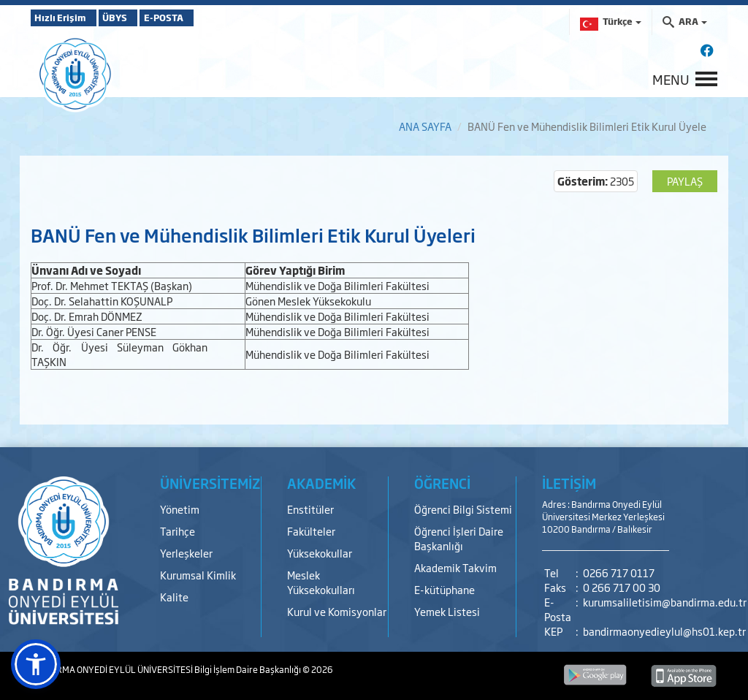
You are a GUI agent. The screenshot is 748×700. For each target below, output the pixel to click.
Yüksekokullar (320, 553)
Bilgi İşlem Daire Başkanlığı (248, 669)
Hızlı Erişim (67, 18)
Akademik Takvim (455, 567)
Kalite (174, 597)
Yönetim (180, 509)
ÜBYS (138, 18)
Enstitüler (310, 509)
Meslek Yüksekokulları (321, 582)
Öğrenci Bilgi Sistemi (463, 509)
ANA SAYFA (425, 126)
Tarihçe (178, 531)
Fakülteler (311, 531)
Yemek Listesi (447, 611)
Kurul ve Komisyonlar (337, 611)
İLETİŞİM (569, 483)
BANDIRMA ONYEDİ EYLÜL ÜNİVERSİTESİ (112, 669)
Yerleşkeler (186, 553)
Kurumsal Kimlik (198, 575)
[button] (36, 664)
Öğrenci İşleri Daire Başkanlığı (459, 538)
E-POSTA (206, 18)
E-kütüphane (444, 589)
